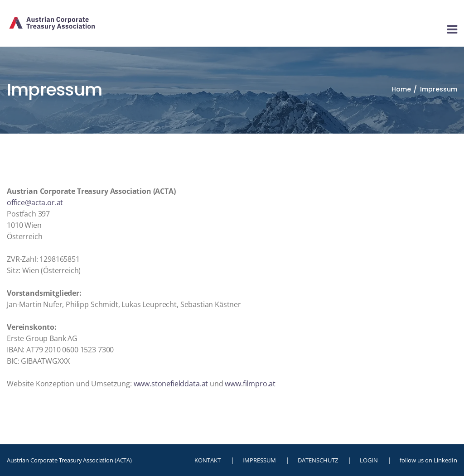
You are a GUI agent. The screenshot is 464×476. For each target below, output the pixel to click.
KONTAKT (208, 460)
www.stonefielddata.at (171, 384)
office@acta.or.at (35, 202)
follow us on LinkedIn (428, 460)
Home (401, 89)
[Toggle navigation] (452, 30)
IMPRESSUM (259, 460)
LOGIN (369, 460)
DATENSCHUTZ (318, 460)
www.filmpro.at (250, 384)
